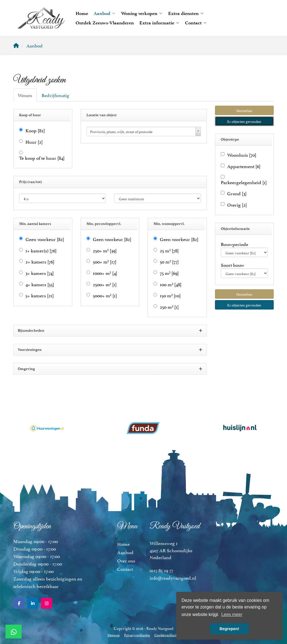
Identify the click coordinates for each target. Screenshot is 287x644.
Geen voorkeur (45, 239)
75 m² (169, 273)
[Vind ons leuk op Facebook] (19, 603)
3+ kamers (40, 273)
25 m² (169, 250)
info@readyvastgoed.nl (173, 577)
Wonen (25, 95)
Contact (196, 23)
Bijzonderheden (110, 331)
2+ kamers (40, 261)
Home (82, 13)
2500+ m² (105, 284)
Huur (34, 142)
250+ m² (105, 250)
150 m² (170, 295)
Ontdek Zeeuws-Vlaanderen (105, 23)
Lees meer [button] (232, 614)
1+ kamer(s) (41, 250)
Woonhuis (242, 155)
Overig (237, 205)
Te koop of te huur (42, 158)
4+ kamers (40, 284)
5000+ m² (105, 295)
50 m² (169, 261)
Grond (237, 193)
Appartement (244, 166)
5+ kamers (40, 295)
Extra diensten (186, 13)
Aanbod (105, 13)
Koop (35, 130)
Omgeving (110, 369)
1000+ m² (105, 273)
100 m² (171, 284)
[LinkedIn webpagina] (33, 603)
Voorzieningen (110, 350)
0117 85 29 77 (161, 570)
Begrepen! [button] (229, 629)
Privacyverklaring (137, 635)
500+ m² (105, 261)
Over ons (126, 560)
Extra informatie (159, 23)
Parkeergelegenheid (244, 182)
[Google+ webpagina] (47, 603)
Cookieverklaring (167, 635)
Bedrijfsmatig (55, 95)
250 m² (169, 307)
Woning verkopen (142, 13)
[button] (244, 110)
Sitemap (114, 635)
